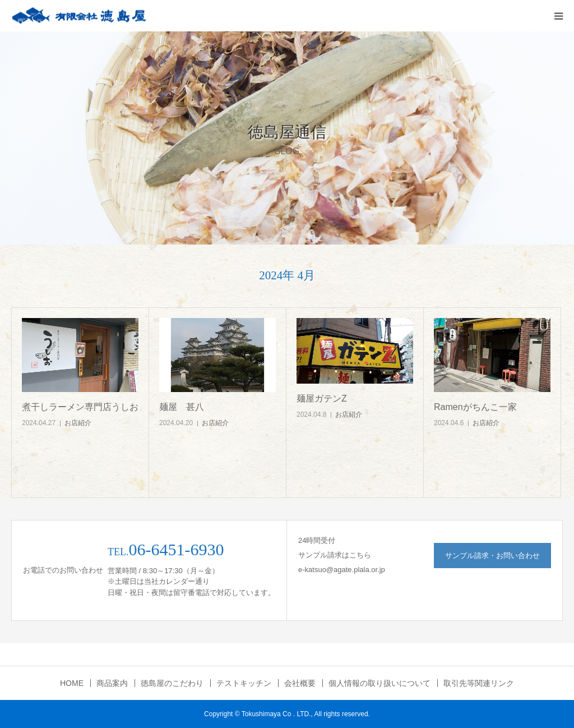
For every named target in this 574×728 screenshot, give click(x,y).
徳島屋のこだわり (172, 683)
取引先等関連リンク (479, 683)
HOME (72, 683)
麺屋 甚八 (182, 407)
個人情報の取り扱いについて (379, 683)
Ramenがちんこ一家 (475, 407)
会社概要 (300, 683)
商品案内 (112, 683)
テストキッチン (244, 683)
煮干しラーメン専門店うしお (80, 407)
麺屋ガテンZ (322, 398)
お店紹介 (78, 423)
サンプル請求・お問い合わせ (492, 556)
